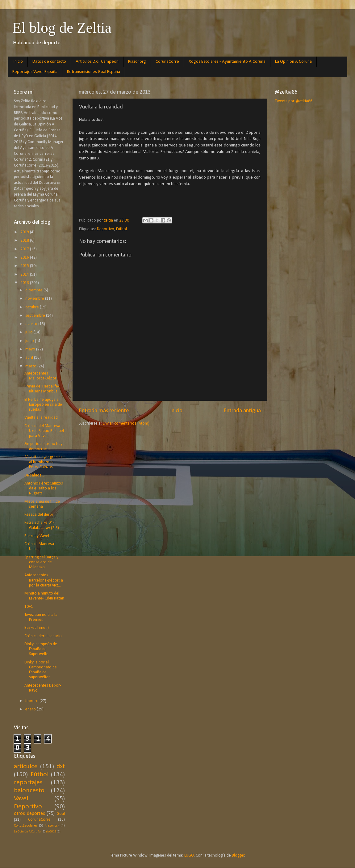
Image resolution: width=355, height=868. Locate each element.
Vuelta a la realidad (41, 418)
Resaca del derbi (39, 515)
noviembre (35, 299)
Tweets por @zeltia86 (294, 101)
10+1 (29, 607)
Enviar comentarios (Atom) (126, 423)
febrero (32, 701)
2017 (25, 249)
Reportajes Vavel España (35, 72)
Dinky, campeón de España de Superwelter (41, 649)
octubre (33, 307)
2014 (25, 275)
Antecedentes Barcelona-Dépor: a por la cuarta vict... (44, 580)
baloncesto (29, 791)
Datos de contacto (49, 62)
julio (29, 332)
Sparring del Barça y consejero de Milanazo (41, 562)
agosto (32, 324)
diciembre (34, 290)
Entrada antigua (242, 411)
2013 (25, 283)
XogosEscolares (26, 826)
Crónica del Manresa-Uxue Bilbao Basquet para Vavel (44, 431)
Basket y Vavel (37, 536)
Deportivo (106, 229)
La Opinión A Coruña (293, 62)
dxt (61, 766)
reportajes (28, 783)
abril (30, 358)
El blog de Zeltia (62, 28)
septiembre (36, 316)
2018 (25, 241)
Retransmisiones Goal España (94, 72)
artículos (26, 766)
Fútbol (121, 229)
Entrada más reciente (104, 411)
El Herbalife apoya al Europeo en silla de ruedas (43, 405)
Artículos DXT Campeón (97, 62)
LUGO (189, 855)
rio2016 (51, 832)
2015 (25, 266)
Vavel (21, 799)
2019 (25, 232)
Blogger (238, 855)
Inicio (18, 62)
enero (31, 709)
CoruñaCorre (167, 62)
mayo (31, 349)
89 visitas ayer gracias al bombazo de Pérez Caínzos (43, 462)
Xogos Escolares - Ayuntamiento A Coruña (227, 62)
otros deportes (29, 814)
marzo (31, 366)
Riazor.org (137, 62)
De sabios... (34, 475)
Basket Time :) (37, 628)
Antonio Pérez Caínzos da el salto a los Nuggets (44, 488)
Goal (61, 814)
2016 (25, 258)
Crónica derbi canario (43, 636)
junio (30, 341)
